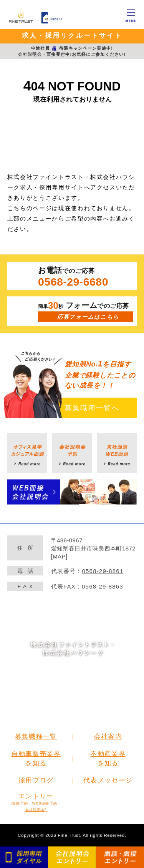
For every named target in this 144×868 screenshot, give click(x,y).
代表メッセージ (108, 780)
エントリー (36, 802)
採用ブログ (36, 780)
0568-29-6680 (73, 282)
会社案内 (108, 736)
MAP (59, 556)
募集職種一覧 (36, 736)
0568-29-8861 (103, 571)
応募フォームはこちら (88, 317)
